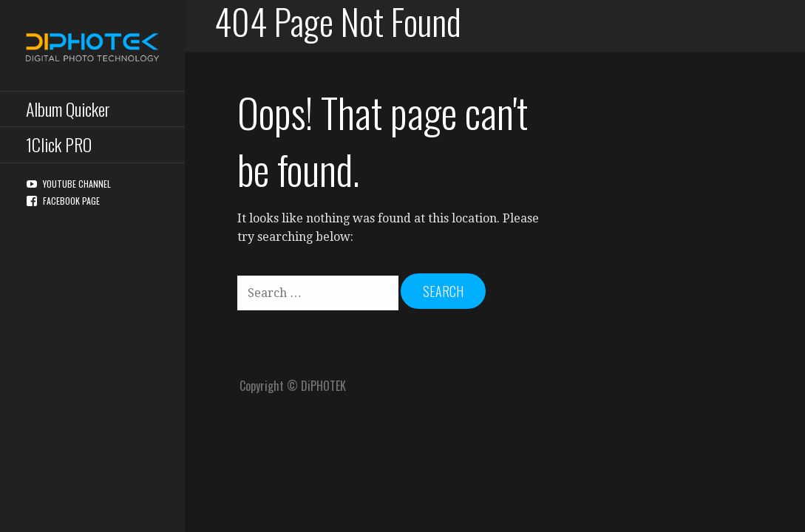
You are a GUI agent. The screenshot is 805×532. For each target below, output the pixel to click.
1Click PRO (59, 144)
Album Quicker (68, 109)
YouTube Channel (77, 184)
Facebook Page (71, 201)
